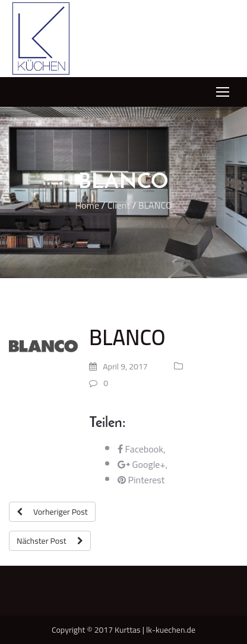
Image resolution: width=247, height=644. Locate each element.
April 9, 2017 (118, 366)
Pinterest (141, 480)
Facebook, (141, 449)
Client (119, 205)
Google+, (142, 464)
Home (87, 205)
